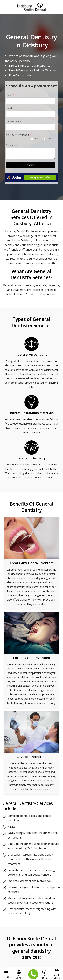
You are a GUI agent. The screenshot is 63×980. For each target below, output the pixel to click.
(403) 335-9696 (32, 974)
